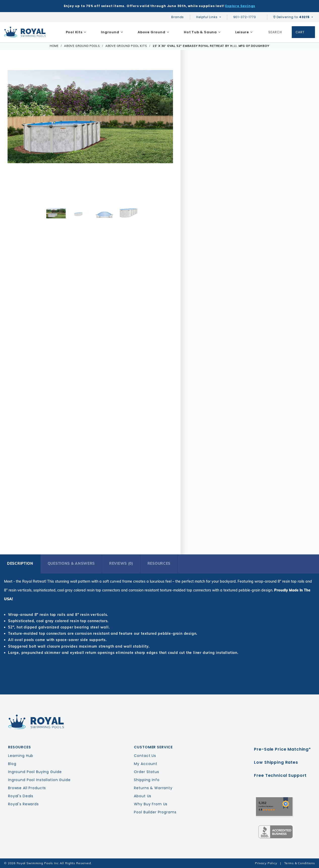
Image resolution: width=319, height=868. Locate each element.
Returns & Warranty (153, 788)
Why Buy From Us (151, 804)
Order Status (146, 772)
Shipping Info (147, 780)
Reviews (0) (121, 563)
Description (20, 563)
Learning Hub (21, 756)
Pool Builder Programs (155, 812)
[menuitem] (76, 32)
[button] (14, 133)
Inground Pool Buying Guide (35, 772)
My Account (146, 764)
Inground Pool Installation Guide (39, 780)
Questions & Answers (71, 563)
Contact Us (145, 756)
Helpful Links (207, 17)
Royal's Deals (21, 796)
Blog (12, 764)
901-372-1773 (247, 17)
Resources (159, 563)
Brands (178, 17)
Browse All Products (27, 788)
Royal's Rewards (23, 804)
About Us (143, 796)
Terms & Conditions (300, 863)
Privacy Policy (266, 863)
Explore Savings (240, 6)
